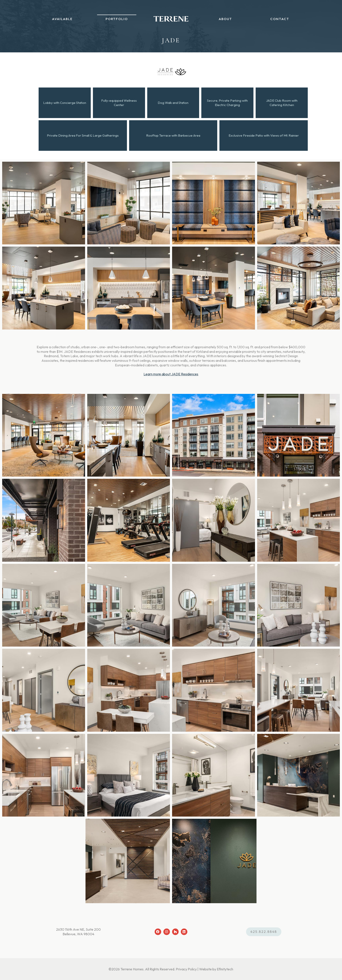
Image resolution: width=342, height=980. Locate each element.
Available (67, 22)
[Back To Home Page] (171, 22)
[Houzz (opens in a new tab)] (175, 932)
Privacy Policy (186, 969)
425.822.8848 (264, 932)
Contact (275, 22)
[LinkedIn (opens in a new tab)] (184, 932)
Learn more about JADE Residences (171, 374)
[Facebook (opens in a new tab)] (158, 932)
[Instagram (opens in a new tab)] (167, 932)
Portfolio (119, 22)
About (223, 22)
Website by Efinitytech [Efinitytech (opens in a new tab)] (216, 969)
